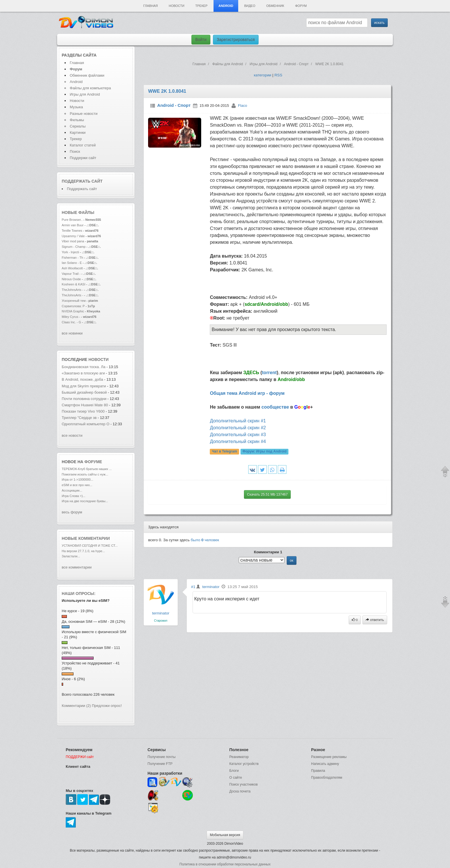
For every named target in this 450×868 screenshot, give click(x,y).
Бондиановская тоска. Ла (84, 367)
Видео (250, 6)
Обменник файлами (87, 75)
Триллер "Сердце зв (79, 418)
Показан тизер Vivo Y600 (83, 411)
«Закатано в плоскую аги (83, 373)
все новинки (72, 333)
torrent (269, 373)
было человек (205, 540)
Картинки (78, 133)
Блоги (234, 771)
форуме (93, 462)
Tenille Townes (72, 231)
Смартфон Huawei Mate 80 (85, 405)
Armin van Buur (73, 225)
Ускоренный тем (74, 301)
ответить (375, 620)
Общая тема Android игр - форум (247, 393)
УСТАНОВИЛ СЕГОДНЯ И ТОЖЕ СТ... (90, 546)
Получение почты (162, 757)
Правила (318, 771)
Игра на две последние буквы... (85, 501)
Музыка (76, 107)
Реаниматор (239, 757)
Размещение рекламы (329, 757)
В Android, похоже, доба (82, 379)
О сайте (236, 778)
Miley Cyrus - (71, 317)
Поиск (75, 151)
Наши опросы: (79, 594)
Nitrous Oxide (72, 279)
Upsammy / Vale (73, 236)
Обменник (275, 6)
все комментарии (77, 567)
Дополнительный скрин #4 (238, 441)
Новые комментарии (86, 538)
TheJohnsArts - (72, 290)
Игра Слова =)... (73, 496)
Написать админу (325, 764)
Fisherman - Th (72, 258)
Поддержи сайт (83, 158)
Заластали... (71, 556)
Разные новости (84, 114)
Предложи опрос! (107, 706)
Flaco (243, 106)
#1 (193, 587)
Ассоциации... (72, 490)
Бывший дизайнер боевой (85, 392)
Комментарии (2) (76, 706)
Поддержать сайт (82, 181)
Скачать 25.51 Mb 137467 (267, 494)
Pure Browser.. (72, 220)
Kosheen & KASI (73, 284)
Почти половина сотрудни (84, 399)
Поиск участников (244, 784)
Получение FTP (160, 764)
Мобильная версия (225, 835)
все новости (72, 435)
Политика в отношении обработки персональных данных (225, 864)
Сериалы (78, 126)
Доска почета (240, 791)
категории (262, 75)
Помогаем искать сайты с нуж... (85, 474)
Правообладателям (327, 778)
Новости (176, 6)
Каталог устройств (244, 764)
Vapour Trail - (71, 274)
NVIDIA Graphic (73, 311)
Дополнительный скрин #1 (238, 421)
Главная (150, 6)
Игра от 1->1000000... (77, 480)
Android (226, 6)
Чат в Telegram (225, 452)
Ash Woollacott (72, 268)
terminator (161, 613)
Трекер (201, 6)
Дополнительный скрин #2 (238, 428)
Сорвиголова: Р (73, 306)
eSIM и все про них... (77, 485)
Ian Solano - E (72, 263)
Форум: (264, 452)
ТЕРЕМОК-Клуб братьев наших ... (87, 469)
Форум (301, 6)
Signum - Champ (74, 247)
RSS (278, 75)
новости (98, 359)
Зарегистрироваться (236, 40)
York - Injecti (70, 252)
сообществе (275, 407)
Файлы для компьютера (90, 88)
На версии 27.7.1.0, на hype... (83, 551)
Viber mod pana (73, 241)
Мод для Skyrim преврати (84, 386)
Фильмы (77, 120)
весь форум (72, 512)
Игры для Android (85, 94)
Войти (201, 40)
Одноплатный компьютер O (86, 424)
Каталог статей (83, 145)
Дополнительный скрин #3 (238, 435)
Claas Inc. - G (71, 322)
